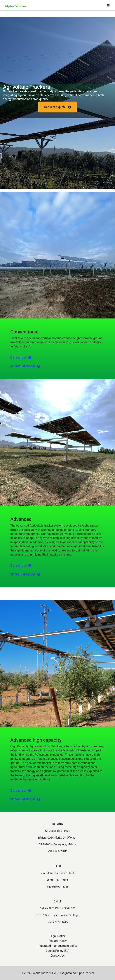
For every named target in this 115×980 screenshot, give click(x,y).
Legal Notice (57, 936)
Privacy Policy (58, 941)
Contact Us (58, 956)
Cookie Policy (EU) (58, 951)
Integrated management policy (58, 946)
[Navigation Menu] (108, 5)
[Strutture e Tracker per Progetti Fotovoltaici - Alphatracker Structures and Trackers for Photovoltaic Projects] (16, 5)
